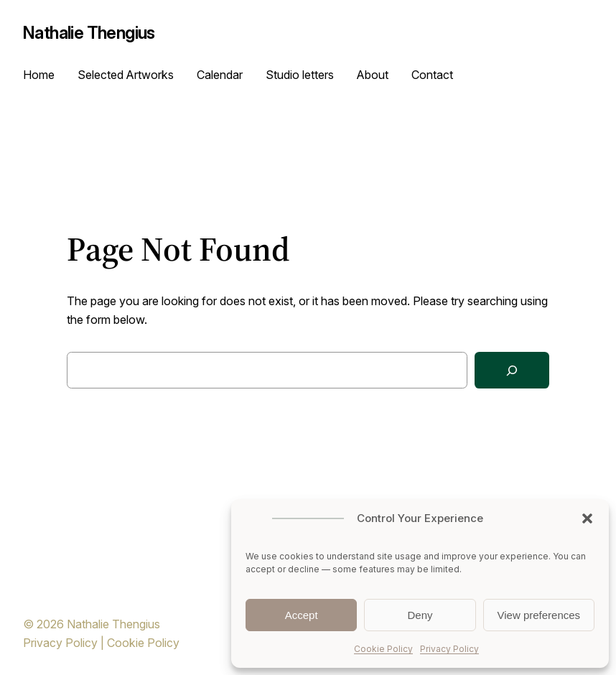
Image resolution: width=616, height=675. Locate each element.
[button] (587, 518)
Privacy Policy (449, 649)
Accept (302, 615)
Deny (420, 615)
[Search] (512, 370)
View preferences (539, 615)
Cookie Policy (383, 649)
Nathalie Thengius (89, 33)
